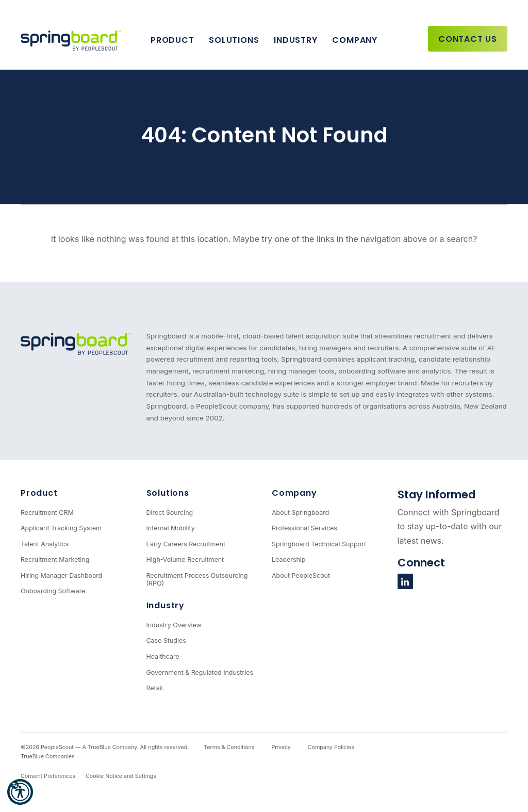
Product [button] (172, 40)
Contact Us (468, 39)
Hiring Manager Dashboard (61, 575)
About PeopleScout (301, 575)
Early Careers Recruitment (186, 544)
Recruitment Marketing (55, 559)
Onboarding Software (53, 591)
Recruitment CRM (47, 513)
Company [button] (355, 40)
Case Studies (166, 640)
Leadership (289, 559)
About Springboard (300, 513)
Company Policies (331, 747)
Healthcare (163, 656)
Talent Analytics (45, 544)
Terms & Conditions (229, 747)
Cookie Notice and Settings (121, 776)
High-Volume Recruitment (185, 559)
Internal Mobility (171, 528)
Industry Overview (174, 625)
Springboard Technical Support (319, 544)
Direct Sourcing (170, 513)
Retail (155, 688)
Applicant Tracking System (61, 528)
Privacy (281, 747)
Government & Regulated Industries (200, 672)
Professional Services (304, 528)
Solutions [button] (234, 40)
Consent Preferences (48, 776)
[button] (20, 792)
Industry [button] (295, 40)
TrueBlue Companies (48, 757)
